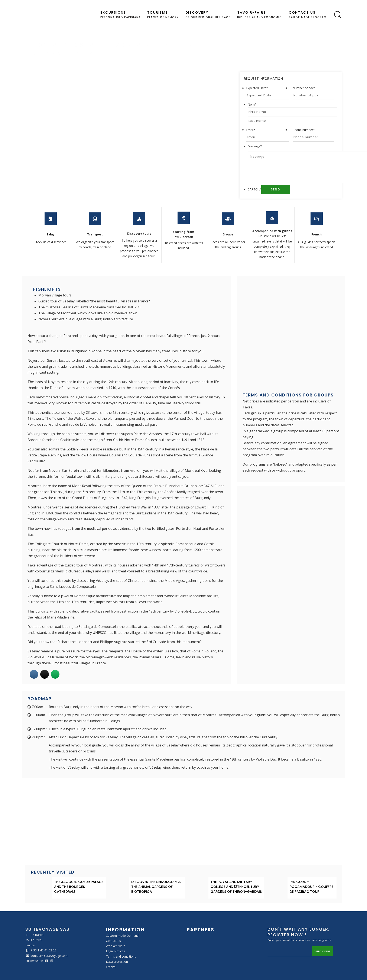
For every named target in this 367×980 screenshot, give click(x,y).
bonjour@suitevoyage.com (49, 956)
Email (251, 130)
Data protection (117, 962)
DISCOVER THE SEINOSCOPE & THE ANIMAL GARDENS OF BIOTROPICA (156, 887)
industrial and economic (260, 15)
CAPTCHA (254, 189)
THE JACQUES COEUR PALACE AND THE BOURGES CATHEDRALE (79, 887)
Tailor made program (308, 15)
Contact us (113, 941)
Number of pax (304, 88)
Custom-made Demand (122, 936)
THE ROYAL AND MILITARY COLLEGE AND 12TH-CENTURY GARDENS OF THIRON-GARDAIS (236, 887)
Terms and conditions (121, 956)
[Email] (290, 952)
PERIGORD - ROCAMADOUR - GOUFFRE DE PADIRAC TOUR (311, 887)
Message (255, 146)
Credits (111, 967)
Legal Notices (115, 951)
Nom (252, 104)
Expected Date (257, 88)
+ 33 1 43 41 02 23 (43, 950)
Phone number (304, 130)
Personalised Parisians (120, 15)
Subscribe (323, 951)
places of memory (163, 15)
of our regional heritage (208, 15)
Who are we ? (115, 946)
